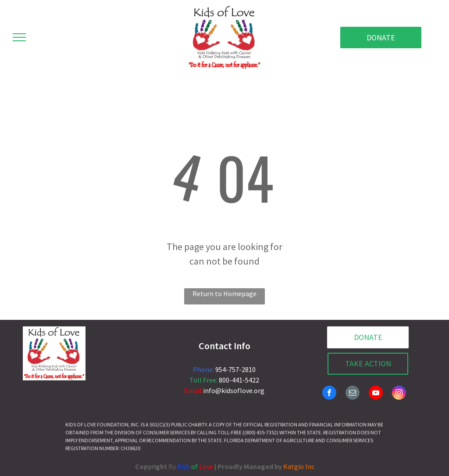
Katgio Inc (299, 466)
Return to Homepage (224, 293)
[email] (353, 394)
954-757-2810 (235, 369)
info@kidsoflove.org (234, 390)
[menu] (19, 37)
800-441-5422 (239, 380)
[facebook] (329, 394)
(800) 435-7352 (260, 432)
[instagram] (399, 394)
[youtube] (376, 394)
